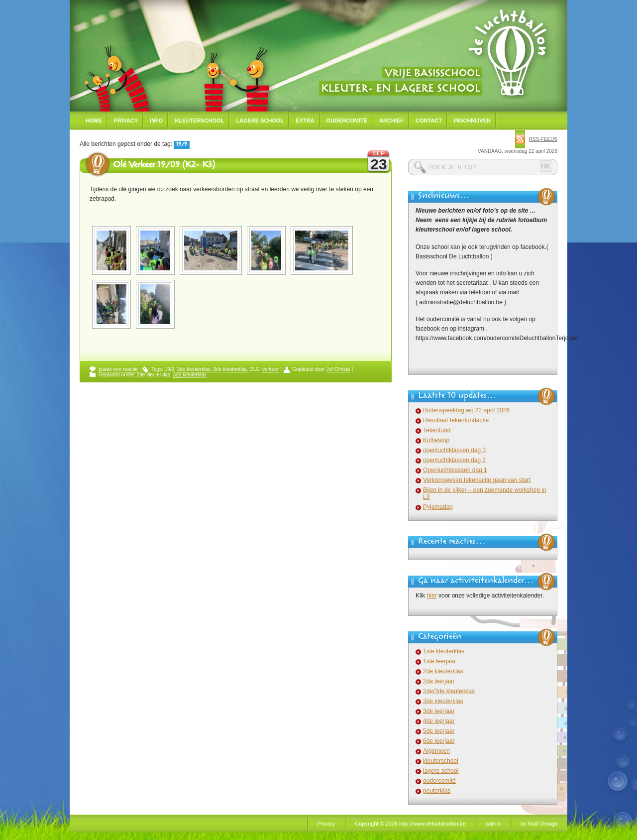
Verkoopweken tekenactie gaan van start (477, 480)
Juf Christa (338, 369)
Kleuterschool (199, 120)
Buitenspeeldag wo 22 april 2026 (466, 410)
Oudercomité (347, 120)
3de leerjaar (439, 711)
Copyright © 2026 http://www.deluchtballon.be (410, 824)
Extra (305, 120)
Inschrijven (472, 120)
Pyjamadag (438, 507)
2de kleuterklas (194, 369)
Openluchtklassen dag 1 (455, 470)
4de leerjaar (439, 721)
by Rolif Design (539, 824)
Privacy (126, 120)
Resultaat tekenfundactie (456, 420)
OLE (254, 369)
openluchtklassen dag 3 (454, 450)
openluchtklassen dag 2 (454, 460)
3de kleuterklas (230, 369)
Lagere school (260, 120)
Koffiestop (436, 440)
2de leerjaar (439, 681)
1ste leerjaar (439, 661)
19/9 (169, 369)
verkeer (270, 369)
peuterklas (437, 791)
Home (94, 120)
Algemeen (436, 751)
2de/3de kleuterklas (449, 691)
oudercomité (439, 781)
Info (156, 120)
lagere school (441, 771)
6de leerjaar (439, 741)
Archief (391, 120)
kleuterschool (441, 761)
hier (432, 596)
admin (493, 824)
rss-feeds (543, 139)
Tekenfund (437, 430)
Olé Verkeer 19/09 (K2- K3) (164, 166)
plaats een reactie (118, 369)
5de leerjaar (439, 731)
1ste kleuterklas (444, 651)
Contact (429, 120)
